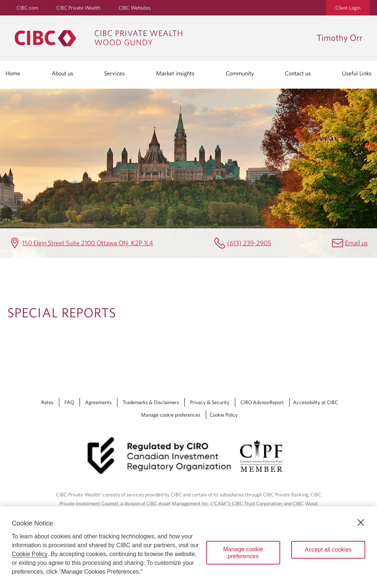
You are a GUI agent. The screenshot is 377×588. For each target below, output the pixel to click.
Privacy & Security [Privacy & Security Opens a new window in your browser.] (210, 402)
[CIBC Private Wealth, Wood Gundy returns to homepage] (162, 38)
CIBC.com (27, 8)
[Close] (361, 523)
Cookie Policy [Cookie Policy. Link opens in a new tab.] (224, 415)
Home (13, 73)
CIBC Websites (135, 8)
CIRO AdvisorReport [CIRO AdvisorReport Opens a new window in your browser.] (262, 402)
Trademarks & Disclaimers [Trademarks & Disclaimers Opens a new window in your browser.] (151, 402)
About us (62, 73)
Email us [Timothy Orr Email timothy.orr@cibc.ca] (356, 243)
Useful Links (357, 73)
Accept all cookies (328, 550)
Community (240, 73)
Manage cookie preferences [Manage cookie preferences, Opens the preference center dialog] (243, 553)
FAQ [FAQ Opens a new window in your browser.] (69, 402)
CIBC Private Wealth (78, 8)
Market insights (175, 73)
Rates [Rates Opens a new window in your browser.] (47, 402)
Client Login (348, 8)
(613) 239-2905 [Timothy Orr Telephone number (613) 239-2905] (249, 243)
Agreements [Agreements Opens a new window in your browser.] (98, 402)
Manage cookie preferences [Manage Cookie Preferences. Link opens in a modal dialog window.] (171, 415)
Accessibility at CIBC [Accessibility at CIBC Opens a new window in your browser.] (316, 402)
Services (114, 73)
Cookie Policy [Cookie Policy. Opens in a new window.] (30, 554)
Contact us (298, 73)
